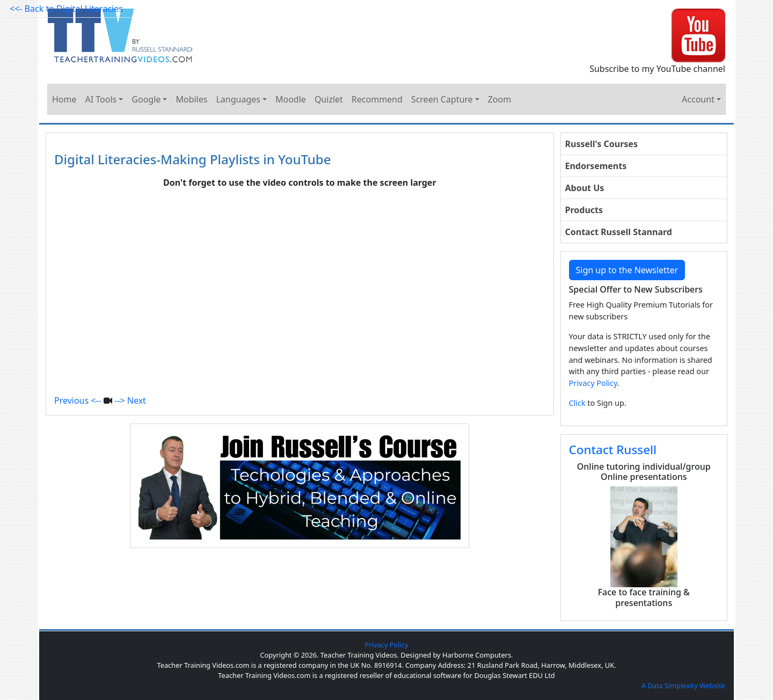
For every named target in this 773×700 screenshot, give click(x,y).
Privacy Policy (593, 383)
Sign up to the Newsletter (627, 270)
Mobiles (191, 99)
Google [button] (146, 99)
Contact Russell (613, 450)
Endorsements (596, 166)
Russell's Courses (601, 144)
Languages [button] (238, 99)
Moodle (291, 99)
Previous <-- (78, 400)
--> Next (130, 400)
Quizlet (329, 99)
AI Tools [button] (101, 99)
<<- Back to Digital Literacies (66, 9)
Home (64, 99)
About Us (585, 188)
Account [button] (698, 99)
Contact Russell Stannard (619, 232)
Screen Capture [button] (442, 99)
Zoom (499, 99)
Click (577, 403)
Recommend (377, 99)
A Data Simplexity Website (683, 686)
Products (584, 210)
